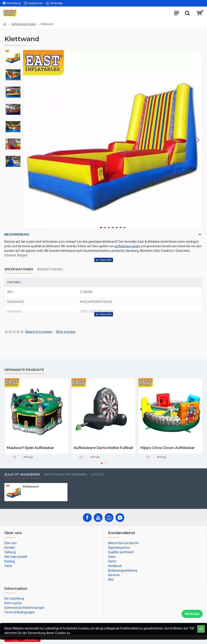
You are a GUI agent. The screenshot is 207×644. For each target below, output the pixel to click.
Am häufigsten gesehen (66, 475)
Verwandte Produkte (24, 370)
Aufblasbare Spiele (23, 24)
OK (201, 629)
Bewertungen (50, 269)
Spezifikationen (19, 269)
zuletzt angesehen (22, 475)
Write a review (66, 332)
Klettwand (31, 486)
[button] (198, 140)
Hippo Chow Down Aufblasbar (168, 448)
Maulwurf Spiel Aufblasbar (30, 448)
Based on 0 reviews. (39, 332)
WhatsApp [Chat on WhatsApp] (192, 614)
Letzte (97, 475)
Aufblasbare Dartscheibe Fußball (103, 448)
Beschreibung (17, 234)
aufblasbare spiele (127, 246)
